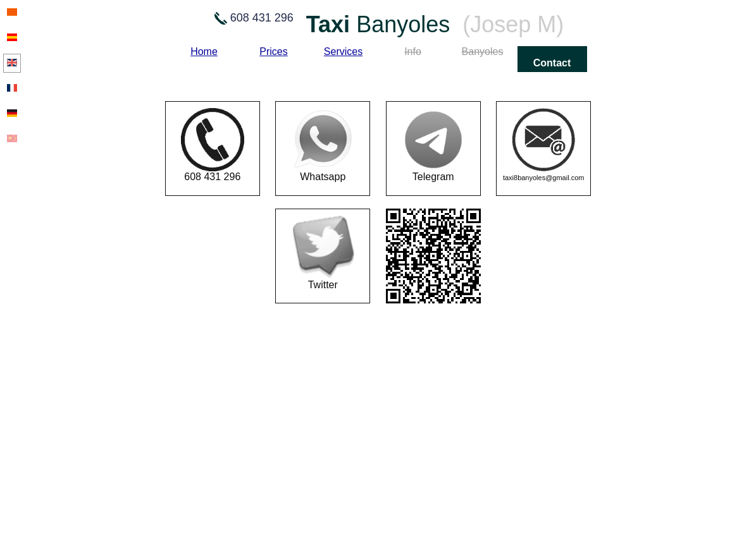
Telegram (433, 145)
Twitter (323, 253)
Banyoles (483, 52)
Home (204, 52)
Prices (273, 52)
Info (413, 52)
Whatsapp (323, 145)
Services (343, 52)
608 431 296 (213, 145)
